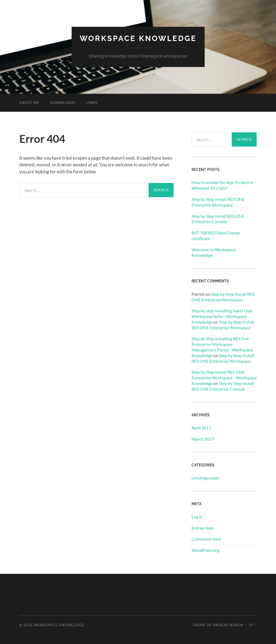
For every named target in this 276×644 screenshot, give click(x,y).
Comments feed (206, 539)
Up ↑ (253, 625)
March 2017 (203, 439)
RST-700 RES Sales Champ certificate (216, 235)
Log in (197, 517)
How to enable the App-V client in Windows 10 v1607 (222, 185)
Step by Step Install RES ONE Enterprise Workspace (218, 202)
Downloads (63, 103)
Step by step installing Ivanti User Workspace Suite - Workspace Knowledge (222, 316)
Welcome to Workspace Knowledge (214, 252)
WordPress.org (205, 550)
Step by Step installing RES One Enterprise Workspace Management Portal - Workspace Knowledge (222, 347)
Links (92, 103)
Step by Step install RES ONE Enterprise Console (218, 219)
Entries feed (203, 528)
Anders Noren (228, 625)
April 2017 (201, 428)
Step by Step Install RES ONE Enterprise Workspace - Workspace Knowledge (224, 378)
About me (29, 103)
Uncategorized (205, 478)
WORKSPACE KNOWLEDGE (138, 38)
